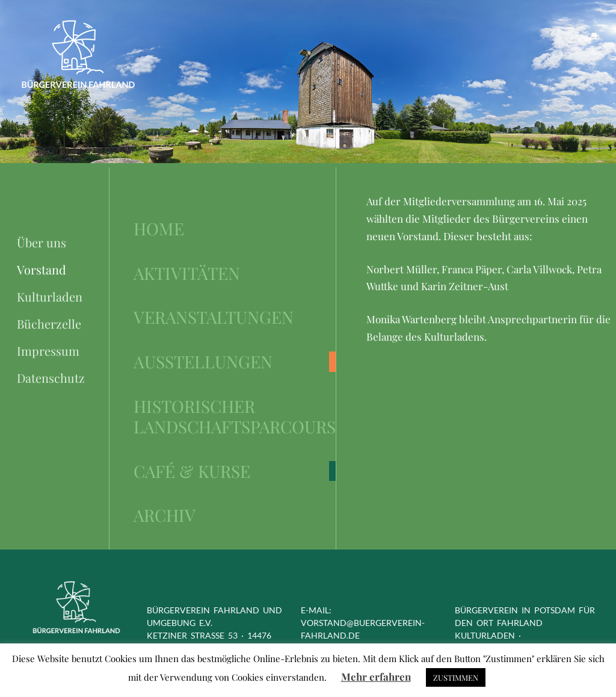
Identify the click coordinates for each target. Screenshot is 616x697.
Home (159, 229)
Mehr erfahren (376, 677)
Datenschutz (51, 378)
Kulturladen (50, 296)
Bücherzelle (49, 324)
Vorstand (42, 269)
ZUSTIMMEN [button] (456, 677)
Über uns (42, 242)
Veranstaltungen (214, 317)
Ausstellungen (203, 362)
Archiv (165, 515)
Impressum (48, 351)
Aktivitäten (187, 273)
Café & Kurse (192, 471)
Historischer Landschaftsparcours (235, 417)
